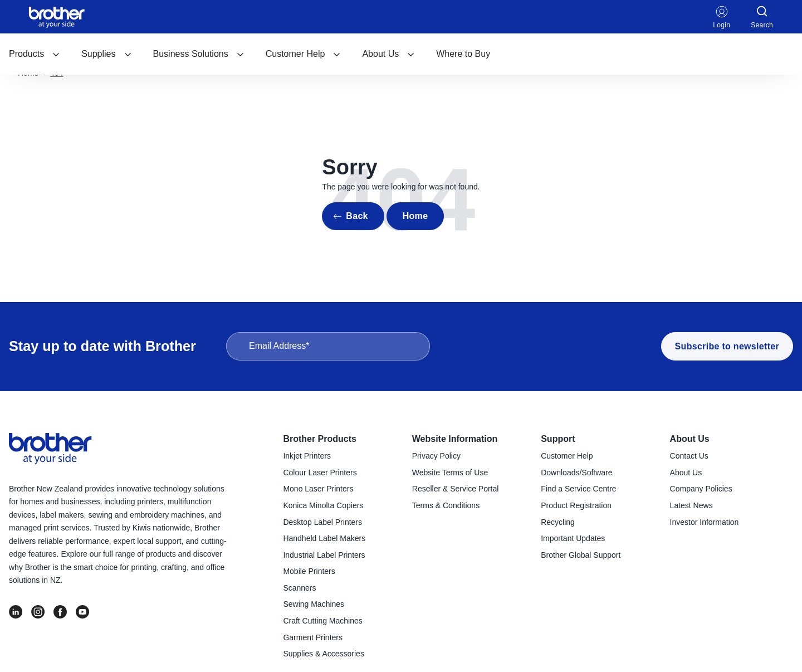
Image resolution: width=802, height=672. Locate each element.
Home (415, 216)
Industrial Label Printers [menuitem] (324, 555)
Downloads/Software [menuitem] (576, 473)
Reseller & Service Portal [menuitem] (456, 489)
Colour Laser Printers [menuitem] (320, 473)
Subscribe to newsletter (727, 346)
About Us (388, 54)
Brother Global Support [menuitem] (581, 555)
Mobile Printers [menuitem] (309, 571)
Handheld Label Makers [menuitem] (324, 538)
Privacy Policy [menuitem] (436, 456)
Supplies (106, 54)
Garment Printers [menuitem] (313, 637)
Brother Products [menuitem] (320, 439)
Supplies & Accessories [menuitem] (324, 654)
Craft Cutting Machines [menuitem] (322, 621)
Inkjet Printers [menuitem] (307, 456)
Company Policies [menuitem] (701, 489)
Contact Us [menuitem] (689, 456)
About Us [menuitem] (690, 439)
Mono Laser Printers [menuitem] (318, 489)
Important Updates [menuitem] (573, 538)
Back (357, 216)
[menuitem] (35, 54)
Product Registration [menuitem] (576, 505)
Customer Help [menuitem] (567, 456)
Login (722, 17)
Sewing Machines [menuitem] (314, 604)
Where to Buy (463, 54)
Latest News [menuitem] (691, 505)
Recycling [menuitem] (558, 522)
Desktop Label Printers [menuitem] (322, 522)
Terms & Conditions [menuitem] (446, 505)
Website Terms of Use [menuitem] (450, 473)
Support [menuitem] (558, 439)
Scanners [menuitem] (299, 588)
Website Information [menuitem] (455, 439)
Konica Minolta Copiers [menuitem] (323, 505)
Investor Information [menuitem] (705, 522)
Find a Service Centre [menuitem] (578, 489)
